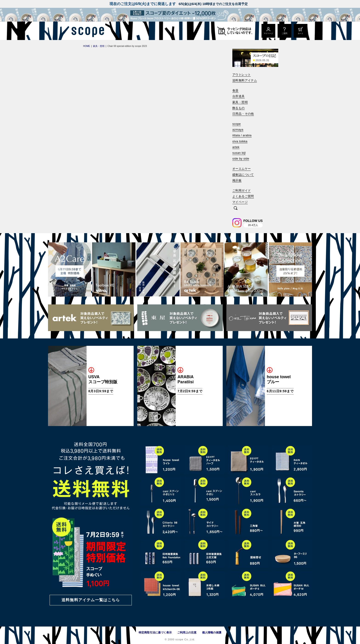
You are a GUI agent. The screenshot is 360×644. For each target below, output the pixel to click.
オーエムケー (242, 169)
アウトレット (242, 75)
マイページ (240, 202)
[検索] (236, 208)
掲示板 (237, 180)
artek (236, 147)
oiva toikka (240, 141)
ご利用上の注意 (187, 633)
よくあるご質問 (243, 196)
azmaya (238, 130)
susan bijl (239, 153)
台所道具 (239, 96)
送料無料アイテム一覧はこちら (91, 600)
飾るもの (239, 108)
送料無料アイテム (245, 80)
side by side (241, 159)
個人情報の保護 (212, 633)
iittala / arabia (242, 135)
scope (237, 124)
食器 (235, 90)
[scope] (86, 31)
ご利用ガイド (242, 190)
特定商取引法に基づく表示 (155, 633)
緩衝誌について (243, 175)
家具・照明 (240, 102)
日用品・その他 (243, 114)
